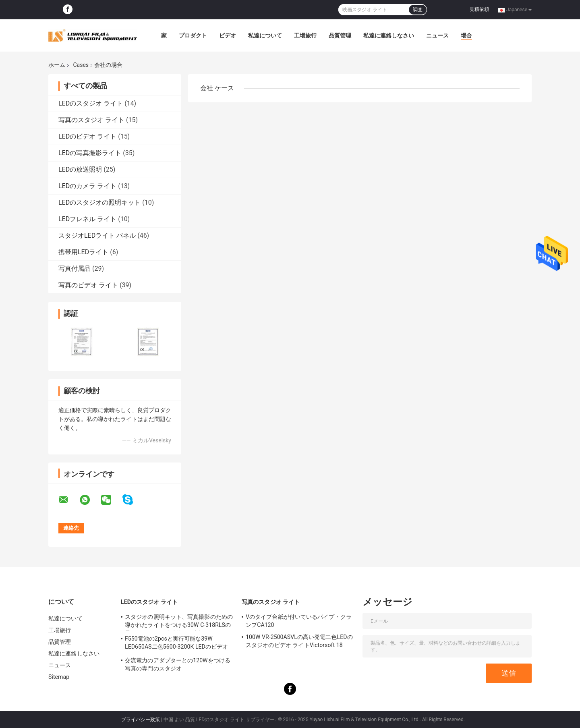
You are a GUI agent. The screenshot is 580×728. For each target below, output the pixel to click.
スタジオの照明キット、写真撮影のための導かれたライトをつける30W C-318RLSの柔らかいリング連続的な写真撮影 (179, 622)
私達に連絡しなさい (389, 35)
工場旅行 (305, 35)
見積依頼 (479, 9)
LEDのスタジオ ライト (91, 103)
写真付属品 (75, 269)
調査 (418, 10)
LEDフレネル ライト (87, 219)
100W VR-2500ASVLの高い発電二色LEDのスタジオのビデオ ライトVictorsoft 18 (299, 641)
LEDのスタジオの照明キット (99, 202)
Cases (81, 65)
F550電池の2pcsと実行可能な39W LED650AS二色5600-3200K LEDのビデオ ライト (176, 644)
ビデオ (228, 35)
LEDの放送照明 (80, 169)
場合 (466, 35)
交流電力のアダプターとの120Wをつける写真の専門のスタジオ (178, 664)
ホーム (57, 65)
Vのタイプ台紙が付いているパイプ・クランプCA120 (299, 621)
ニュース (437, 35)
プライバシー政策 (141, 720)
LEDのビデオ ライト (87, 136)
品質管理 (340, 35)
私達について (265, 35)
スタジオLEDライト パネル (97, 235)
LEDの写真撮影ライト (90, 153)
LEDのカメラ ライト (87, 186)
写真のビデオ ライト (88, 285)
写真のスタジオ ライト (91, 120)
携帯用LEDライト (83, 252)
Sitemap (59, 677)
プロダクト (193, 35)
